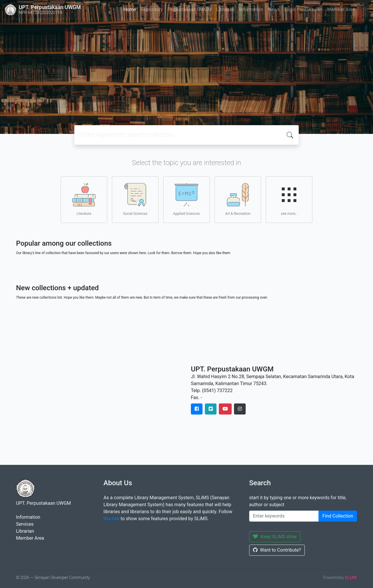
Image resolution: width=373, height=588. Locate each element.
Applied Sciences (186, 199)
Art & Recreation (238, 199)
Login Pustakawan (303, 9)
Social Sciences (135, 199)
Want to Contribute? (277, 550)
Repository (152, 9)
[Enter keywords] (284, 516)
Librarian (225, 9)
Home (130, 9)
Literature (84, 199)
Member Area (341, 9)
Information (251, 9)
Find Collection (338, 516)
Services (25, 524)
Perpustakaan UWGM (189, 9)
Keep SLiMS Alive (275, 537)
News (274, 9)
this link (111, 519)
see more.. (289, 199)
